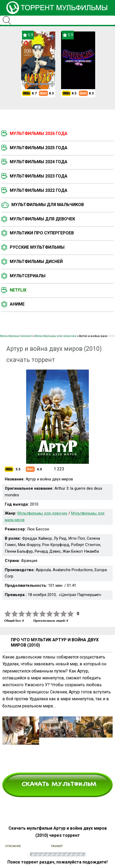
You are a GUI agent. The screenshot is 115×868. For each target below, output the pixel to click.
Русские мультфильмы (37, 247)
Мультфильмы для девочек (42, 219)
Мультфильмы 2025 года (39, 148)
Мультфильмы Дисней (36, 262)
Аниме (17, 304)
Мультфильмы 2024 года (39, 162)
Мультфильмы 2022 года (39, 190)
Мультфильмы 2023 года (39, 176)
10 (71, 614)
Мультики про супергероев (42, 233)
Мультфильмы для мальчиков (48, 205)
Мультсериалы (28, 276)
